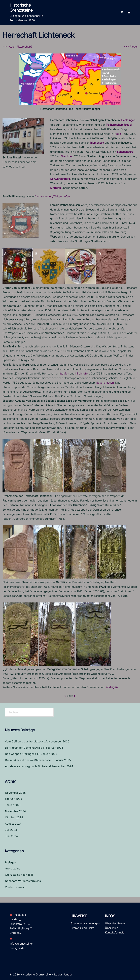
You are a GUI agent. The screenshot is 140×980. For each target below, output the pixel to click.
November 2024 (15, 811)
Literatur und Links (82, 928)
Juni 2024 (11, 836)
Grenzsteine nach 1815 (19, 874)
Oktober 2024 (14, 817)
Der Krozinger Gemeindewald (24, 747)
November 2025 (15, 792)
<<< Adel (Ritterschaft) (17, 46)
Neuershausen (105, 382)
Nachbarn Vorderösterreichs (23, 881)
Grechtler (67, 156)
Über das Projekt (116, 923)
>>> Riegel (130, 46)
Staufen (64, 373)
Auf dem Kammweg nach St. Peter (27, 766)
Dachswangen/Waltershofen (52, 196)
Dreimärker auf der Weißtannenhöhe (28, 760)
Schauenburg (125, 152)
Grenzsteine (13, 868)
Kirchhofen (82, 373)
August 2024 (13, 823)
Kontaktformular (115, 932)
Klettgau (56, 188)
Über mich (112, 928)
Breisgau (10, 862)
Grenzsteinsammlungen (85, 923)
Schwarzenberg (60, 179)
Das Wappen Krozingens (20, 754)
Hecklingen (128, 120)
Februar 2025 (14, 799)
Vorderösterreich (16, 887)
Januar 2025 (13, 805)
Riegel (118, 133)
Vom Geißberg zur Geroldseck (24, 741)
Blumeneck (97, 142)
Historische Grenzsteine (21, 7)
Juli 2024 (11, 829)
